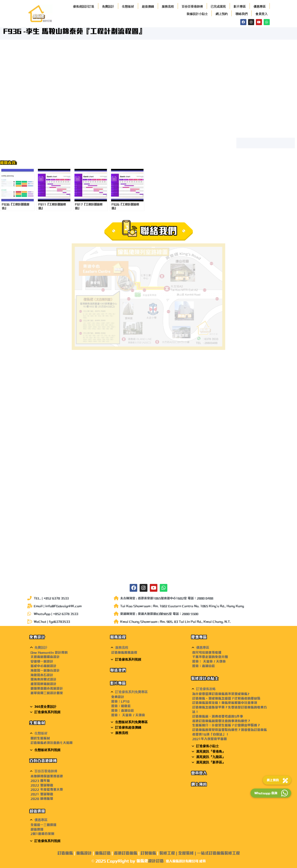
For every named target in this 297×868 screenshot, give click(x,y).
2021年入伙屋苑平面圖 (210, 739)
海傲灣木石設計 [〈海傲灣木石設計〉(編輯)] (42, 675)
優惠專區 (260, 6)
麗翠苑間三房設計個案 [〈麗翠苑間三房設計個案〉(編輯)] (47, 693)
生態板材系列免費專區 (131, 722)
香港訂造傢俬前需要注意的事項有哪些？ (221, 721)
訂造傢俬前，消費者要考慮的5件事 (218, 716)
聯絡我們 (242, 14)
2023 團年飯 (40, 781)
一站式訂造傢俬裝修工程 (218, 853)
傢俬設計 (84, 853)
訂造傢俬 (65, 853)
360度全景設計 (45, 707)
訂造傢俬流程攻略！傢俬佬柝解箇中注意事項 (225, 703)
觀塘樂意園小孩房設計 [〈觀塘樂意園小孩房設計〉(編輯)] (47, 688)
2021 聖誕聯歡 (42, 794)
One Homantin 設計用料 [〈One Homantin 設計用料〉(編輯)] (49, 652)
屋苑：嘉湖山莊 (123, 710)
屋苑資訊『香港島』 (211, 752)
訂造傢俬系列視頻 (47, 712)
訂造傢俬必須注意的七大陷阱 (52, 743)
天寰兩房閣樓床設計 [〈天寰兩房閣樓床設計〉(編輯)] (45, 657)
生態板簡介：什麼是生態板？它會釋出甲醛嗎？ (226, 725)
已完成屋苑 (218, 6)
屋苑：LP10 (120, 701)
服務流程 (168, 6)
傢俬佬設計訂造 (84, 6)
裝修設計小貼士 (197, 14)
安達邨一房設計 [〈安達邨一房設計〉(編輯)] (42, 661)
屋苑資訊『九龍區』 (211, 757)
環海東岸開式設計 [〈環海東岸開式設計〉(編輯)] (44, 679)
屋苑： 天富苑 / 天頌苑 (128, 715)
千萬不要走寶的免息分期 (210, 657)
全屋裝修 (186, 853)
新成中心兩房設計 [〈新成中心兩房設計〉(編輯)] (44, 666)
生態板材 (128, 6)
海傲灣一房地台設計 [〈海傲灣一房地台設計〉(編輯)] (45, 670)
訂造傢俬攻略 (206, 689)
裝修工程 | (169, 853)
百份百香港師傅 (192, 6)
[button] (68, 648)
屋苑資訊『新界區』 (211, 762)
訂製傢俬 (148, 853)
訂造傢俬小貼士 (207, 746)
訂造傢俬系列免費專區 (131, 692)
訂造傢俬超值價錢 (128, 727)
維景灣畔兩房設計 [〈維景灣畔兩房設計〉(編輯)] (44, 684)
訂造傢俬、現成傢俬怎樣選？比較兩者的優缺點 (226, 698)
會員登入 (261, 14)
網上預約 (222, 14)
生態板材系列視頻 (47, 750)
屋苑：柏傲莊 (121, 706)
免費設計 (108, 6)
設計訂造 (156, 861)
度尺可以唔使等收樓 (207, 652)
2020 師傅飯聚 (42, 799)
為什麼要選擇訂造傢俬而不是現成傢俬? (221, 694)
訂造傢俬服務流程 (124, 652)
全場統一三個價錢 (44, 825)
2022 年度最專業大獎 (47, 790)
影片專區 (240, 6)
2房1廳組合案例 (42, 834)
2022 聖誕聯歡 (42, 785)
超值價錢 (148, 6)
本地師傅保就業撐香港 (47, 776)
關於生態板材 (40, 738)
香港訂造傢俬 (126, 853)
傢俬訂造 (103, 853)
